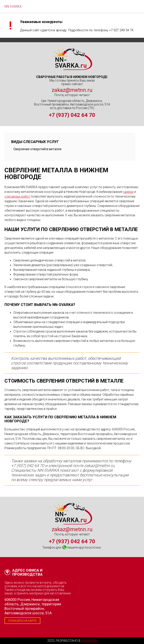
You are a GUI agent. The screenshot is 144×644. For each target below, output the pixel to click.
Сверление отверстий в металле (37, 149)
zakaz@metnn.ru (72, 90)
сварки (128, 192)
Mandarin (89, 641)
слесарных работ (17, 196)
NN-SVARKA (13, 6)
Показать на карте (22, 621)
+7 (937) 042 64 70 (72, 115)
